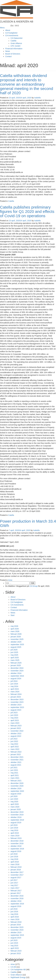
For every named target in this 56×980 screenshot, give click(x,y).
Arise (10, 580)
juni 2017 (14, 883)
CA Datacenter (17, 38)
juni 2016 (14, 912)
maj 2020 (14, 802)
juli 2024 (14, 681)
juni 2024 (14, 684)
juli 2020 (14, 796)
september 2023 (17, 707)
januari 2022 (16, 754)
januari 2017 (16, 893)
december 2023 (17, 699)
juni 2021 (14, 770)
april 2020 (15, 804)
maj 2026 (14, 626)
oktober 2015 (16, 932)
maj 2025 (14, 655)
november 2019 (17, 815)
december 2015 (17, 927)
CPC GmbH (15, 46)
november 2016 (17, 898)
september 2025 (17, 644)
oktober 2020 (16, 788)
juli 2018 (14, 854)
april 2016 (15, 917)
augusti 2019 (16, 823)
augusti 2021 (16, 765)
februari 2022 (16, 752)
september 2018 (17, 849)
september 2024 (17, 676)
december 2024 (17, 668)
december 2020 (17, 783)
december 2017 (17, 872)
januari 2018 (16, 870)
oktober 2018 (16, 846)
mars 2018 (15, 864)
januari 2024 (16, 697)
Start (13, 615)
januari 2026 (16, 637)
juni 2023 (14, 715)
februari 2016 (16, 922)
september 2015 (17, 935)
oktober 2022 (16, 733)
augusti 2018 (16, 851)
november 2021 (17, 760)
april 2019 (15, 833)
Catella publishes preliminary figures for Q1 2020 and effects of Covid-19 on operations (27, 211)
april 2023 (15, 720)
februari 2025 (16, 663)
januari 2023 (16, 728)
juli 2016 (14, 909)
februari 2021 (16, 781)
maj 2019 (14, 830)
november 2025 (17, 639)
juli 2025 (14, 650)
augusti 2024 (16, 679)
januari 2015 (16, 953)
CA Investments (12, 35)
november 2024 (17, 671)
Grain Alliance (16, 43)
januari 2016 (16, 925)
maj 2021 (14, 773)
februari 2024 (16, 694)
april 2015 (15, 948)
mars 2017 (15, 888)
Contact (8, 56)
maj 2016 (14, 914)
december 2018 (17, 841)
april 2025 (15, 658)
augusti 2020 (16, 794)
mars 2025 (15, 660)
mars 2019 (15, 836)
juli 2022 (14, 739)
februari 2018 (16, 867)
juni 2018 (14, 857)
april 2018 (15, 862)
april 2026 (15, 629)
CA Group (33, 586)
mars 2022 (15, 749)
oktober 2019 (16, 817)
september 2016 (17, 904)
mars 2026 (15, 631)
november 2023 (17, 702)
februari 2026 (16, 634)
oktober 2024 (16, 673)
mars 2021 (15, 778)
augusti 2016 (16, 906)
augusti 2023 (16, 710)
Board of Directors (13, 54)
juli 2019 (14, 825)
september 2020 (17, 791)
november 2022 (17, 731)
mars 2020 (15, 807)
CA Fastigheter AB (18, 970)
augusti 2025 (16, 647)
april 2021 (15, 775)
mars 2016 (15, 919)
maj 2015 (14, 946)
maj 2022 (14, 744)
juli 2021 (14, 768)
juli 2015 (14, 940)
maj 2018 (14, 859)
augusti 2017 (16, 877)
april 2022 (15, 747)
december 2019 (17, 812)
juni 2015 (14, 943)
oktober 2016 (16, 901)
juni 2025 (14, 652)
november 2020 (17, 786)
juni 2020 (14, 799)
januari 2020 (16, 809)
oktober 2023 (16, 705)
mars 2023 (15, 723)
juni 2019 (14, 828)
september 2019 (17, 820)
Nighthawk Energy (18, 977)
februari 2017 (16, 891)
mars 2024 (15, 692)
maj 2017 (14, 885)
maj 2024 (14, 686)
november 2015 (17, 930)
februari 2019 (16, 838)
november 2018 (17, 843)
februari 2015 (16, 951)
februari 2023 (16, 726)
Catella (13, 41)
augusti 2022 (16, 736)
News (8, 51)
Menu (2, 28)
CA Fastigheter (11, 33)
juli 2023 (14, 713)
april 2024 (15, 689)
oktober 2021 (16, 762)
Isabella (37, 98)
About (8, 30)
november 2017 (17, 875)
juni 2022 (14, 741)
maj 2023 (14, 718)
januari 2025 (16, 665)
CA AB (13, 967)
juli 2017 (14, 880)
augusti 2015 (16, 938)
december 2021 (17, 757)
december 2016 (17, 896)
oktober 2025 (16, 642)
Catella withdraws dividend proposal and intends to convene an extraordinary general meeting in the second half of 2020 (27, 84)
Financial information (14, 49)
